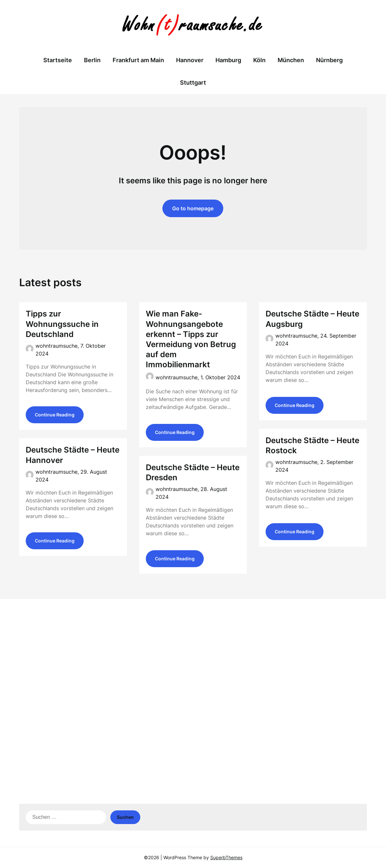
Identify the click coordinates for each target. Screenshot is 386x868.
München (291, 60)
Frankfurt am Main (138, 60)
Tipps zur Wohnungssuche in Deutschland (62, 324)
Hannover (190, 60)
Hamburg (228, 60)
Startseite (58, 60)
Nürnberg (329, 60)
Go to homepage (193, 208)
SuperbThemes (226, 857)
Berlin (92, 60)
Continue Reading (55, 415)
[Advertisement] (193, 654)
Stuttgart (193, 83)
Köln (259, 60)
